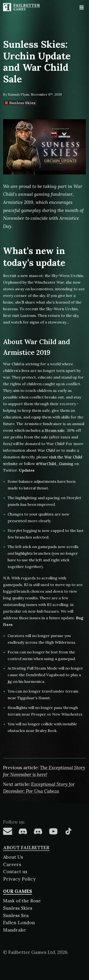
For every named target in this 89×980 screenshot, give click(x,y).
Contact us (15, 872)
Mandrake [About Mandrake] (14, 930)
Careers (12, 864)
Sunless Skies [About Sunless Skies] (18, 908)
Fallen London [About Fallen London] (19, 923)
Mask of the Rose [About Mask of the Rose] (22, 901)
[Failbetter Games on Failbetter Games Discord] (38, 831)
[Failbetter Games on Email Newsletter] (8, 831)
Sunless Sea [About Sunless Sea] (16, 915)
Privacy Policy (19, 879)
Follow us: (14, 822)
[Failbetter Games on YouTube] (53, 831)
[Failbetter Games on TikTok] (68, 831)
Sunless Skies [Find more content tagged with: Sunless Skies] (20, 103)
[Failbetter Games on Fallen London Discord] (23, 831)
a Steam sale (53, 430)
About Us (13, 857)
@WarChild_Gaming (55, 464)
